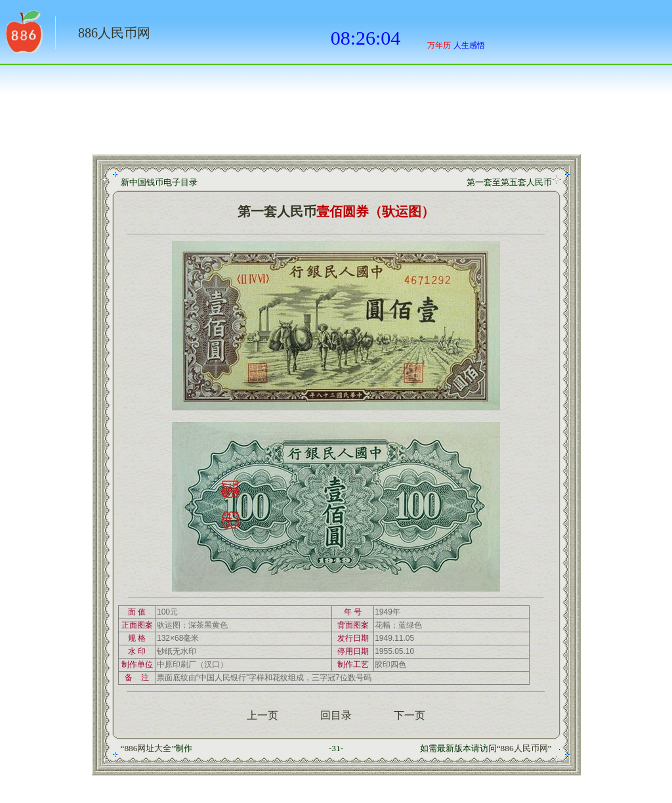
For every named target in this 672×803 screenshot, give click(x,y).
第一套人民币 (277, 211)
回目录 (336, 715)
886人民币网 (114, 33)
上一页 (262, 715)
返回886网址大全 (23, 36)
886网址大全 (148, 748)
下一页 (409, 715)
